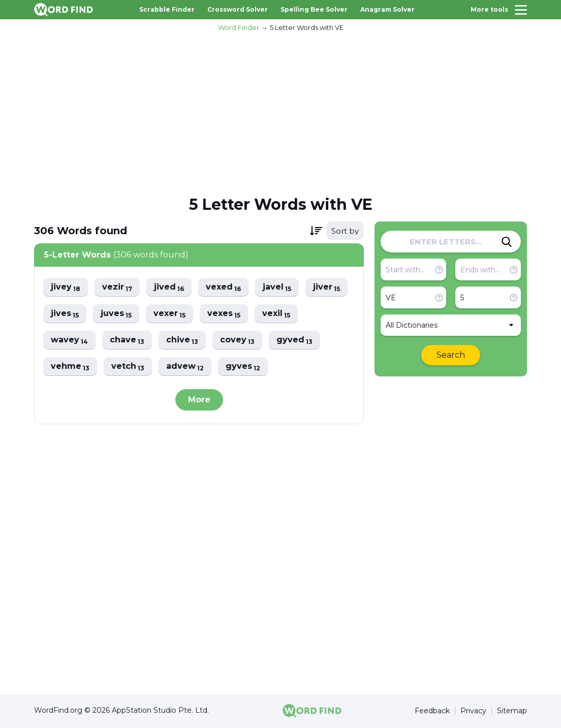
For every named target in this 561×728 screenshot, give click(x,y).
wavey (69, 340)
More (199, 400)
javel (277, 287)
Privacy (473, 711)
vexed (223, 287)
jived (169, 287)
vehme (70, 367)
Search (451, 355)
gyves (243, 367)
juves (116, 314)
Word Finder (239, 27)
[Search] (507, 242)
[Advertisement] (280, 112)
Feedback (432, 711)
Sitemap (512, 711)
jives (65, 314)
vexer (169, 314)
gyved (294, 340)
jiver (326, 287)
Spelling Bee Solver (314, 9)
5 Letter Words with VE (307, 27)
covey (237, 340)
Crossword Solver (238, 9)
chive (182, 340)
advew (185, 367)
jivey (66, 287)
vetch (128, 367)
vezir (117, 287)
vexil (276, 314)
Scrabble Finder (167, 9)
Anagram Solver (387, 9)
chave (127, 340)
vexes (224, 314)
